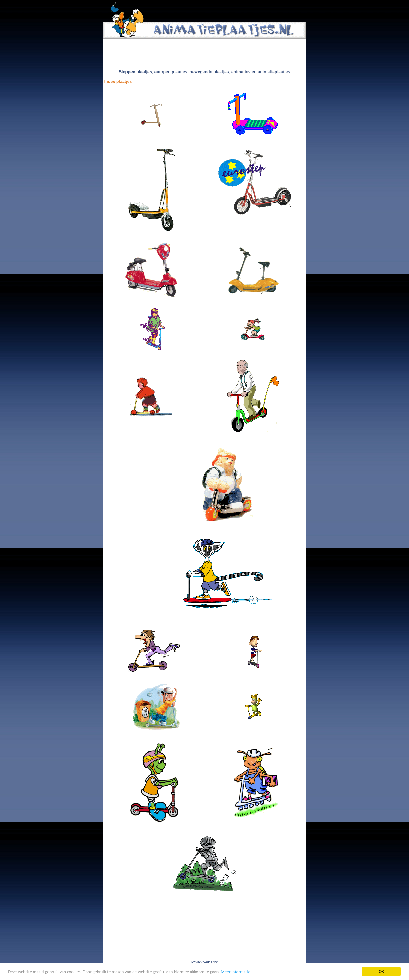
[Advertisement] (204, 51)
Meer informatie (235, 972)
